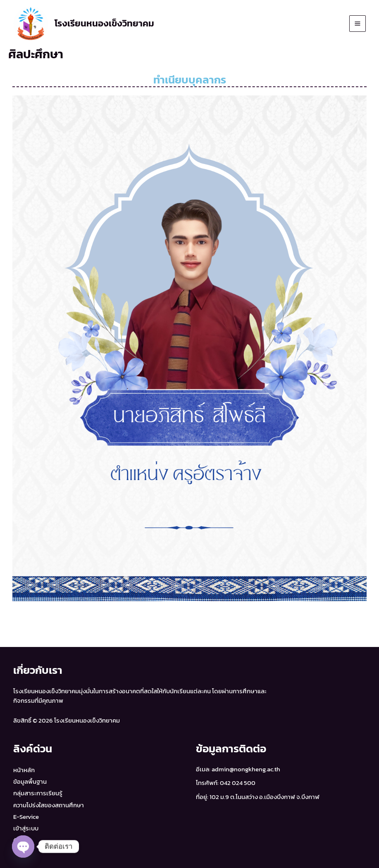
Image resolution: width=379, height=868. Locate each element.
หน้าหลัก (24, 770)
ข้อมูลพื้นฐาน (30, 782)
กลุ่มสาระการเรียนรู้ (38, 793)
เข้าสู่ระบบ (26, 828)
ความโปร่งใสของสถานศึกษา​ (49, 805)
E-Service (26, 817)
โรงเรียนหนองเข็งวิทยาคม (104, 23)
